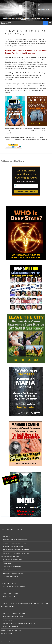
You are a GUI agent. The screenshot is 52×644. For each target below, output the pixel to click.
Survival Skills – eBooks (11, 577)
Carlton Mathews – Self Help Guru (11, 630)
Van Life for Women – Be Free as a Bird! (14, 587)
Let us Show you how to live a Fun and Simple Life (17, 600)
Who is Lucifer (7, 536)
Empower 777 (6, 23)
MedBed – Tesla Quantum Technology (14, 613)
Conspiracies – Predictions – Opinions (12, 533)
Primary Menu (50, 23)
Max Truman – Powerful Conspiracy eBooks (16, 553)
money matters (7, 620)
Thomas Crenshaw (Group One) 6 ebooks (14, 546)
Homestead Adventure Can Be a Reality (12, 580)
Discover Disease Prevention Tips (12, 610)
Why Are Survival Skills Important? (13, 573)
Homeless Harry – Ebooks (10, 593)
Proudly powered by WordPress (8, 642)
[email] (26, 186)
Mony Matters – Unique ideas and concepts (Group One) (19, 623)
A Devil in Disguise (8, 563)
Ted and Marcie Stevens (10, 597)
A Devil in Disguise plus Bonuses (12, 566)
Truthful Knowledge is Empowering (12, 530)
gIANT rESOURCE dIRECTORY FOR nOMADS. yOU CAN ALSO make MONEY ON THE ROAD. (26, 603)
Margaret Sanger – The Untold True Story (15, 540)
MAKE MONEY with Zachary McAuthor (12, 617)
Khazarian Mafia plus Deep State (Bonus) (14, 543)
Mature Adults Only (7, 633)
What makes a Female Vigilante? (10, 556)
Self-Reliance (5, 570)
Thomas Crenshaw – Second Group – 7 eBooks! (16, 550)
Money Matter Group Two (10, 627)
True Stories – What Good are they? (13, 560)
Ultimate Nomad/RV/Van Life (11, 590)
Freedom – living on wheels (9, 583)
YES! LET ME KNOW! (26, 192)
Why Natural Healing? (7, 607)
